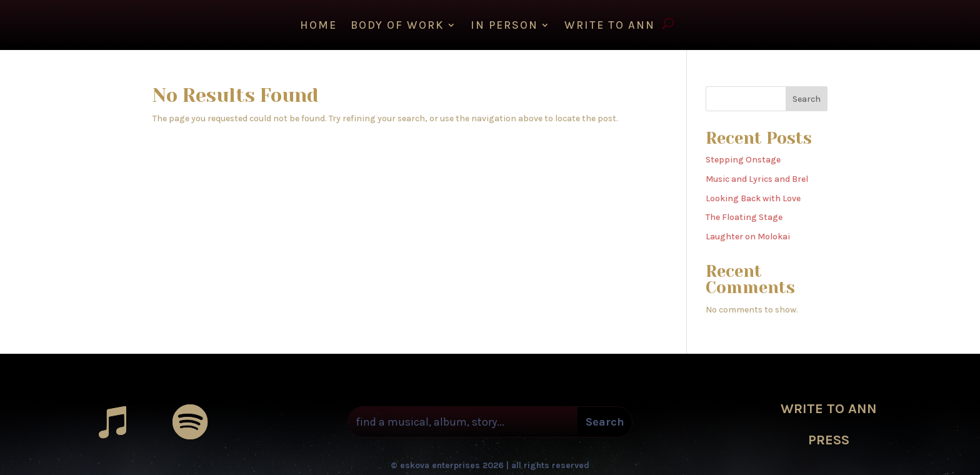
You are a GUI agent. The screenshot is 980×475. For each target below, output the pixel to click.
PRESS (829, 437)
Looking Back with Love (753, 195)
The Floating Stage (744, 214)
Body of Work (397, 26)
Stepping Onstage (743, 157)
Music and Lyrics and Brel (757, 176)
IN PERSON (504, 26)
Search (807, 96)
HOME (318, 26)
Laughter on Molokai (748, 233)
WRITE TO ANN (610, 26)
